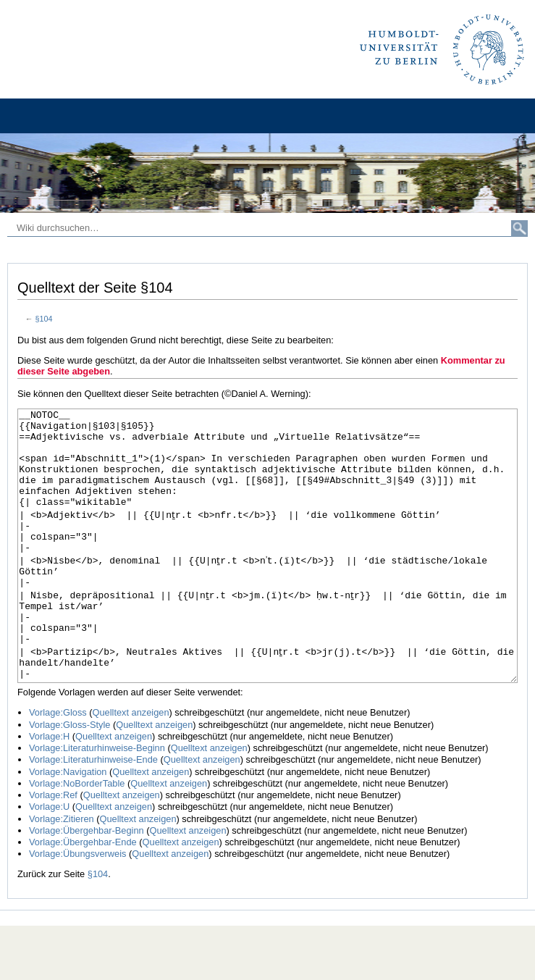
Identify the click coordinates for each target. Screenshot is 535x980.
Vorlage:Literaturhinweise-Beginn (97, 802)
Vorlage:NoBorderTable (77, 838)
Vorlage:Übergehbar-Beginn (87, 885)
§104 (44, 319)
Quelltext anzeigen (131, 767)
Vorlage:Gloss (58, 767)
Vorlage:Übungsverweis (77, 908)
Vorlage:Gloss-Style (69, 779)
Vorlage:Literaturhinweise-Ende (93, 814)
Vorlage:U (49, 861)
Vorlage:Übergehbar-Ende (83, 896)
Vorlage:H (49, 791)
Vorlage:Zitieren (62, 873)
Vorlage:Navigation (68, 826)
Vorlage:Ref (53, 849)
